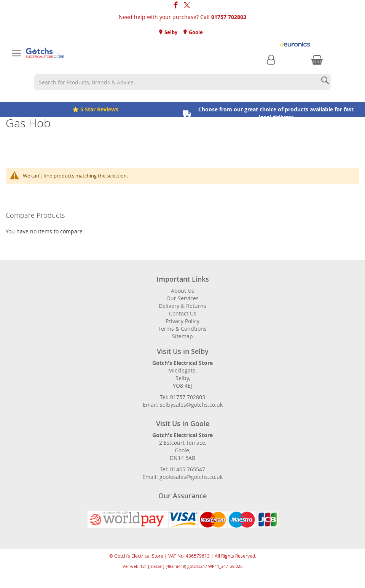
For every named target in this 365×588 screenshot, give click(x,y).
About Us (182, 291)
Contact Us (183, 313)
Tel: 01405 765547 (182, 469)
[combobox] (182, 82)
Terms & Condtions (182, 329)
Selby (170, 32)
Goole (195, 32)
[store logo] (45, 53)
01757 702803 (229, 17)
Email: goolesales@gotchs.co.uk (182, 477)
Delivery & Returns (182, 306)
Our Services (182, 298)
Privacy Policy (182, 321)
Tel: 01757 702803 (182, 397)
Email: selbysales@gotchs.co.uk (183, 405)
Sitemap (182, 336)
